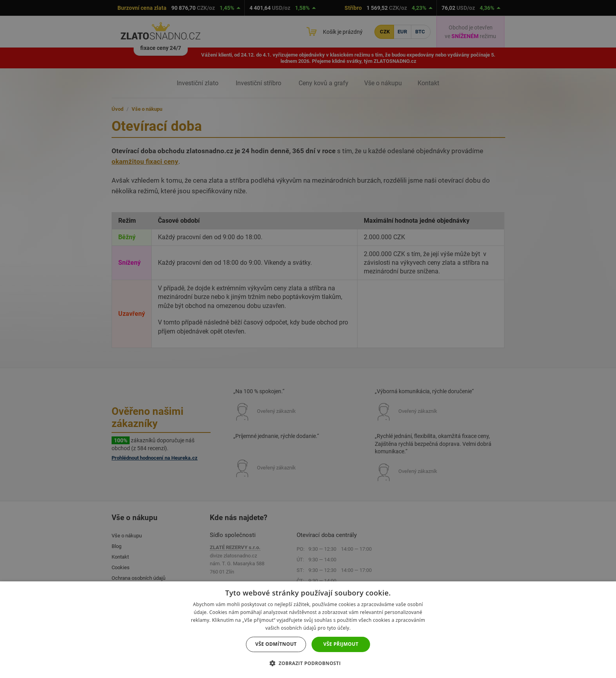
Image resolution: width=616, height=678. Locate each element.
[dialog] (308, 339)
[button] (308, 663)
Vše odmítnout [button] (276, 644)
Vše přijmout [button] (341, 644)
